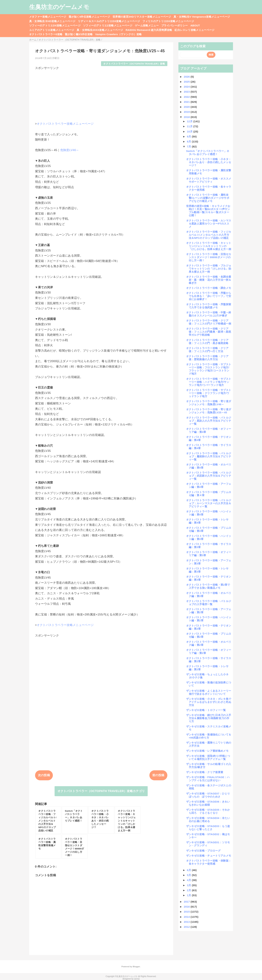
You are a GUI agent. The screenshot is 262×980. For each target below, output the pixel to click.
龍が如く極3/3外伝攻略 (79, 34)
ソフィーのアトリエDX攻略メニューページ (55, 25)
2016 (187, 907)
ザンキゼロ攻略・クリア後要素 (205, 772)
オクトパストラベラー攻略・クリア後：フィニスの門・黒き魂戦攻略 (207, 342)
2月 (189, 890)
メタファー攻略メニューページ (48, 17)
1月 (189, 895)
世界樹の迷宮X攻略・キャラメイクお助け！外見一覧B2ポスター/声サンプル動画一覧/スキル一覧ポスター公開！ (208, 211)
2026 (187, 77)
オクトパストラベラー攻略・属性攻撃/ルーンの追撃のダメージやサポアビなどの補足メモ (208, 198)
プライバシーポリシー (175, 25)
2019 (187, 112)
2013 (187, 922)
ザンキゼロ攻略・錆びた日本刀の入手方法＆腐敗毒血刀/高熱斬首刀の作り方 (209, 718)
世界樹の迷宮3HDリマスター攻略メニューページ (142, 17)
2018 (187, 117)
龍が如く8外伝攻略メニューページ (89, 17)
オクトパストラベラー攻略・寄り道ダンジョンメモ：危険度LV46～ (209, 403)
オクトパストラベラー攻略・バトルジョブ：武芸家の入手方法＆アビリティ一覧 (209, 476)
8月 (189, 141)
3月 (189, 885)
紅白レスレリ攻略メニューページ (194, 30)
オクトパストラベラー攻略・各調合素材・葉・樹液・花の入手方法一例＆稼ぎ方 (209, 280)
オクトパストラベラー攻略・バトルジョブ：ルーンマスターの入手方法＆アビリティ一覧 (209, 503)
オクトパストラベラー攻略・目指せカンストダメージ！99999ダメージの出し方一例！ (209, 257)
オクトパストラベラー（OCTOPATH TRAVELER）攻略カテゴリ (101, 791)
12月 (190, 121)
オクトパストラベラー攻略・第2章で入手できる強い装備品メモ (208, 586)
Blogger (136, 967)
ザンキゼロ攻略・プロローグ (203, 851)
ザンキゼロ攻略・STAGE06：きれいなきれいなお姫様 (208, 803)
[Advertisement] (101, 94)
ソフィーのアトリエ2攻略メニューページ (108, 25)
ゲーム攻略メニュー (147, 25)
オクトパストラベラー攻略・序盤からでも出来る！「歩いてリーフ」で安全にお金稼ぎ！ (209, 296)
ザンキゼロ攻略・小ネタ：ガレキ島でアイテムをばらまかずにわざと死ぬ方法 (209, 702)
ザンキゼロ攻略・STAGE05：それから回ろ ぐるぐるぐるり (208, 811)
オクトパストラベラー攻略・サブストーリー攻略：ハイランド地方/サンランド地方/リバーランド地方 (209, 382)
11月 (190, 126)
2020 (187, 107)
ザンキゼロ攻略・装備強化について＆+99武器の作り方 (209, 736)
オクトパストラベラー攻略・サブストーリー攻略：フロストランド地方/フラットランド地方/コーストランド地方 (209, 369)
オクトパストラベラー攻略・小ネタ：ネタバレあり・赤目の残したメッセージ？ (209, 162)
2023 (187, 92)
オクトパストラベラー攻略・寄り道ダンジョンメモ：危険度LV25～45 (209, 411)
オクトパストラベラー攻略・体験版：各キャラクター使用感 (209, 862)
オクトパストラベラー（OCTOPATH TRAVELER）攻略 (134, 64)
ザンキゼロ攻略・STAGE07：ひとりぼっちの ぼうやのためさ (208, 795)
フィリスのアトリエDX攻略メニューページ (168, 21)
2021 (187, 102)
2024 (187, 87)
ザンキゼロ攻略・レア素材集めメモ (207, 751)
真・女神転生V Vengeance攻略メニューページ (202, 17)
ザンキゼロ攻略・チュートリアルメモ (209, 856)
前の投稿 (158, 775)
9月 (189, 136)
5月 (189, 875)
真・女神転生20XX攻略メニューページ (100, 30)
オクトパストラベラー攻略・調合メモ (209, 288)
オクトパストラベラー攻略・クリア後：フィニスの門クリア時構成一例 (209, 322)
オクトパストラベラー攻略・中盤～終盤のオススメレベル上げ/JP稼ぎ (209, 314)
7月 (189, 146)
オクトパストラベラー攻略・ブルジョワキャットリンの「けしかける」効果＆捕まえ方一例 (209, 269)
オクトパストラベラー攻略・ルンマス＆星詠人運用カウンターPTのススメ (209, 224)
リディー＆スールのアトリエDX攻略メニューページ (109, 21)
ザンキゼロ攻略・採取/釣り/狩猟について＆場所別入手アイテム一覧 (208, 757)
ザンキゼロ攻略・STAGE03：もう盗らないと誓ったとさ (208, 828)
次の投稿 (44, 775)
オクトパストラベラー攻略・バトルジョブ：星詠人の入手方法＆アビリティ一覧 (209, 421)
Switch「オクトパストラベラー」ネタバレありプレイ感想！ (208, 153)
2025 (187, 82)
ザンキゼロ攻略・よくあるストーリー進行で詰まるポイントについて (209, 692)
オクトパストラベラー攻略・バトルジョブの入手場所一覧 (209, 603)
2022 (187, 97)
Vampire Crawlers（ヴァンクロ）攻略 (118, 34)
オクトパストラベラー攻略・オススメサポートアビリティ (209, 180)
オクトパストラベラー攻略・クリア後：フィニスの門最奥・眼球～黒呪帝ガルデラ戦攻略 (209, 332)
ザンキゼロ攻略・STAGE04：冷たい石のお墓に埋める (208, 820)
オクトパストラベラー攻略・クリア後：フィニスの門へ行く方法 (207, 350)
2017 (187, 902)
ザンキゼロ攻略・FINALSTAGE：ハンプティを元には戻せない (208, 779)
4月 (189, 880)
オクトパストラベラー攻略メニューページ (65, 124)
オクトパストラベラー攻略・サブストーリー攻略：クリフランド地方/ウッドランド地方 (209, 393)
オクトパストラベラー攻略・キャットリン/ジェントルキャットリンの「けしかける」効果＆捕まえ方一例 (209, 246)
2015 (187, 912)
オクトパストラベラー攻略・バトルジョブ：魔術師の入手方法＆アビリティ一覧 (209, 456)
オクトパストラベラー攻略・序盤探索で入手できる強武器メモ (209, 306)
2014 (187, 917)
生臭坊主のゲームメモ (59, 7)
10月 (190, 131)
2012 (187, 927)
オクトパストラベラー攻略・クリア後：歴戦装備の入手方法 (207, 358)
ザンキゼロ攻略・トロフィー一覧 (206, 710)
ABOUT (195, 25)
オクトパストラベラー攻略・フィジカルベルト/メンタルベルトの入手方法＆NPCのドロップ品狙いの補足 (209, 235)
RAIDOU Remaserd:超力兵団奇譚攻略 (149, 30)
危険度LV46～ (70, 150)
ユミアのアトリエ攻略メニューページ (52, 30)
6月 (189, 870)
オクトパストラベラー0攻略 (46, 34)
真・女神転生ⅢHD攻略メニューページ (52, 21)
